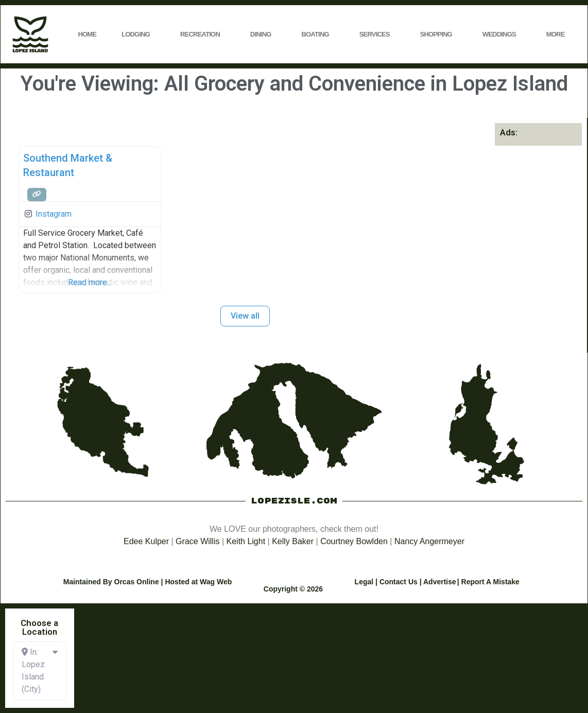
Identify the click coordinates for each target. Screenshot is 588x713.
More (558, 34)
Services (377, 34)
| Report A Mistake (488, 582)
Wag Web (216, 582)
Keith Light (246, 541)
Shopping (439, 34)
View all (245, 316)
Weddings (502, 34)
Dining (263, 34)
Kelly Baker (293, 541)
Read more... (90, 282)
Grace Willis (197, 541)
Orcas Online (137, 582)
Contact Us (399, 582)
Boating (317, 34)
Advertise (440, 582)
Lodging (138, 34)
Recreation (203, 34)
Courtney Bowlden (354, 541)
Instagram (54, 214)
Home (87, 34)
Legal (364, 582)
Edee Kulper (146, 541)
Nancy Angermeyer (429, 541)
